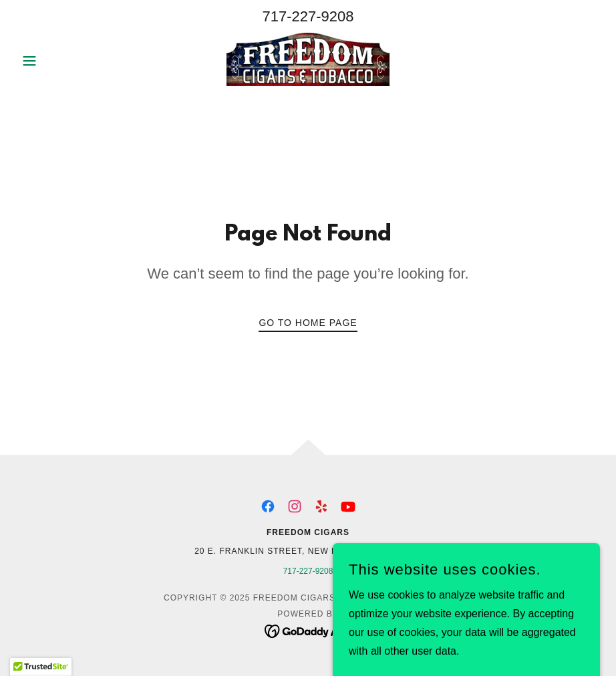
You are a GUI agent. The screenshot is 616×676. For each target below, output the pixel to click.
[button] (60, 61)
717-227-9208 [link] (308, 16)
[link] (308, 59)
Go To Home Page (308, 323)
